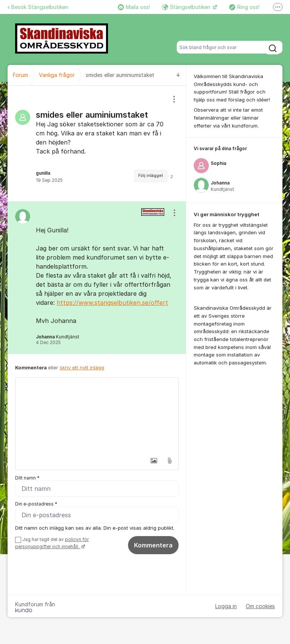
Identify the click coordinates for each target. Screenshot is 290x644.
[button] (154, 461)
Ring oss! (244, 7)
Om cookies (260, 606)
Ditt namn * (27, 478)
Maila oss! (134, 7)
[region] (97, 143)
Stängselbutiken (187, 7)
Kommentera (153, 546)
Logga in (226, 606)
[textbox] (97, 415)
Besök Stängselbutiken (38, 7)
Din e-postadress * (36, 504)
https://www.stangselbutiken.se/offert (112, 303)
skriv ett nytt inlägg (82, 367)
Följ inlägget (151, 176)
